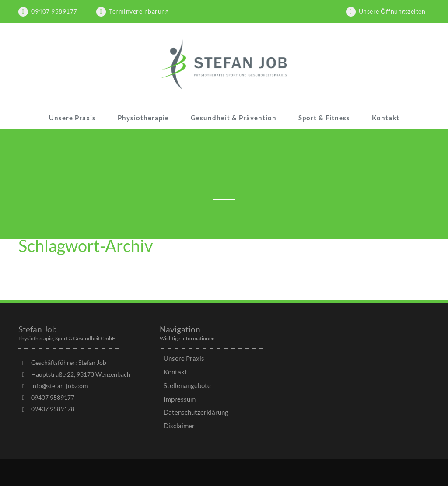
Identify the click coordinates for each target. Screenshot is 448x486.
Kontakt (386, 118)
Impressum (180, 399)
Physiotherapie (143, 118)
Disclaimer (179, 426)
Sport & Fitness (324, 118)
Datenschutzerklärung (196, 412)
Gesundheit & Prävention (234, 118)
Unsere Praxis (72, 118)
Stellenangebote (187, 385)
